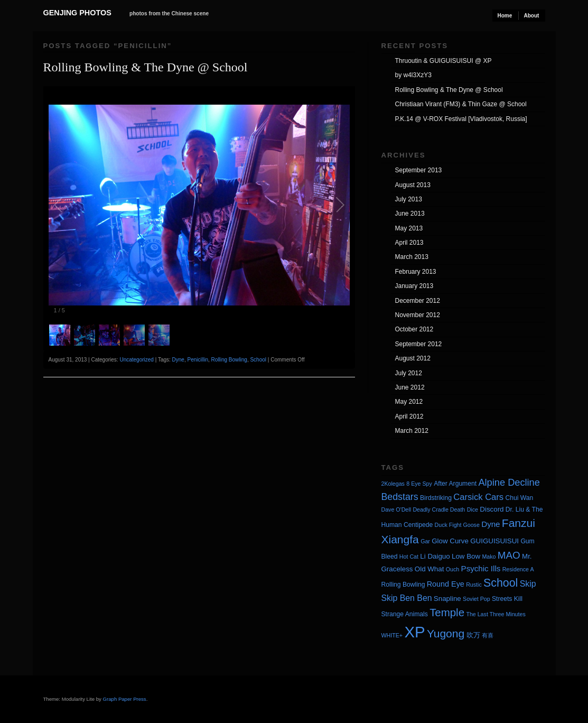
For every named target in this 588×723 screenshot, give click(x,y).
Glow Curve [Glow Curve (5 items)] (450, 541)
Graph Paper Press (125, 699)
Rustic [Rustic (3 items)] (474, 585)
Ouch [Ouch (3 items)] (452, 569)
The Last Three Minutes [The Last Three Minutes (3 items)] (496, 614)
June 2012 (410, 387)
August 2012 (413, 358)
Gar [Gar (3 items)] (425, 541)
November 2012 (418, 315)
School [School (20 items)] (501, 583)
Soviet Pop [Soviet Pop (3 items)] (477, 599)
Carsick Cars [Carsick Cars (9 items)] (478, 497)
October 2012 (414, 329)
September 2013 (419, 170)
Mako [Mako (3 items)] (489, 557)
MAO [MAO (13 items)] (509, 555)
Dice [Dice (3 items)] (473, 509)
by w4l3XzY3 (413, 75)
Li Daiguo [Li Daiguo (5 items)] (435, 556)
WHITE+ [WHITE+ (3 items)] (392, 635)
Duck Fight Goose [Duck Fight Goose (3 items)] (457, 525)
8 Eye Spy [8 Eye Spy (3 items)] (419, 484)
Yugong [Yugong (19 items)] (446, 633)
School (258, 360)
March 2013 (412, 257)
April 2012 (409, 416)
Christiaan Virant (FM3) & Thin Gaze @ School (461, 104)
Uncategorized (136, 360)
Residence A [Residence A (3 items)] (518, 569)
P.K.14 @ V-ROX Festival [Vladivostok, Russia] (461, 119)
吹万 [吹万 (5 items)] (473, 635)
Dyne (178, 360)
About (532, 16)
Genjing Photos (77, 13)
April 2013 (409, 243)
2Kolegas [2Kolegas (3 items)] (393, 484)
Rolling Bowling (229, 360)
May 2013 (409, 228)
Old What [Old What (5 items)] (430, 569)
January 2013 (414, 286)
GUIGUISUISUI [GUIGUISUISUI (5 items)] (494, 541)
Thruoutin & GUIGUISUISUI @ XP (444, 61)
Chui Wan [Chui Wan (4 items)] (519, 498)
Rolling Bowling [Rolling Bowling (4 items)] (403, 585)
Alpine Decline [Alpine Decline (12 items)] (509, 483)
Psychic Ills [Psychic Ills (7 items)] (481, 568)
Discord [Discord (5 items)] (492, 509)
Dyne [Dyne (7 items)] (491, 524)
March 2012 (412, 431)
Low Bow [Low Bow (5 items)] (466, 556)
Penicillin (197, 360)
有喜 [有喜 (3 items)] (488, 635)
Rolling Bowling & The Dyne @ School (146, 67)
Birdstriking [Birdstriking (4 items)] (436, 498)
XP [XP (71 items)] (414, 632)
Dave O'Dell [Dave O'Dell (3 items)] (396, 509)
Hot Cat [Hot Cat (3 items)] (409, 557)
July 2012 (409, 373)
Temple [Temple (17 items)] (447, 612)
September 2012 (419, 344)
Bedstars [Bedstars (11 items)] (400, 497)
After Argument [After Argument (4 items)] (455, 484)
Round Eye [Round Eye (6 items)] (446, 584)
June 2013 (410, 214)
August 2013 (413, 185)
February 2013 (416, 272)
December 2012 (418, 301)
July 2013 (409, 199)
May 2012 (409, 402)
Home (505, 16)
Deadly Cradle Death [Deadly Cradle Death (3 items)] (439, 509)
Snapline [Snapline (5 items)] (447, 599)
